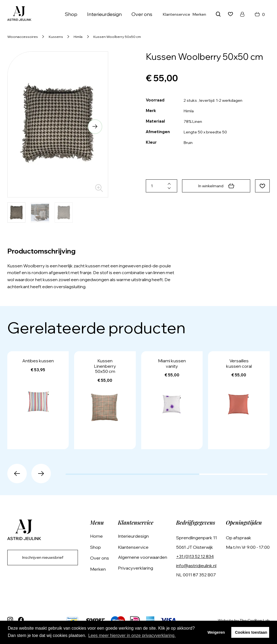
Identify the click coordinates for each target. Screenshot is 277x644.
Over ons (142, 14)
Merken (199, 14)
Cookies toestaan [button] (251, 632)
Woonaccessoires (23, 37)
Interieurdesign (104, 14)
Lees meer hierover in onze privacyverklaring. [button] (132, 635)
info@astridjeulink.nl (196, 566)
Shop (71, 14)
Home (96, 536)
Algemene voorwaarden (143, 557)
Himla (78, 37)
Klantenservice (177, 14)
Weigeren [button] (216, 632)
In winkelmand (216, 186)
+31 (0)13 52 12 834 (195, 556)
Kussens (56, 37)
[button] (95, 127)
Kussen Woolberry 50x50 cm (117, 37)
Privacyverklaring (136, 568)
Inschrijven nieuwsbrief (43, 557)
